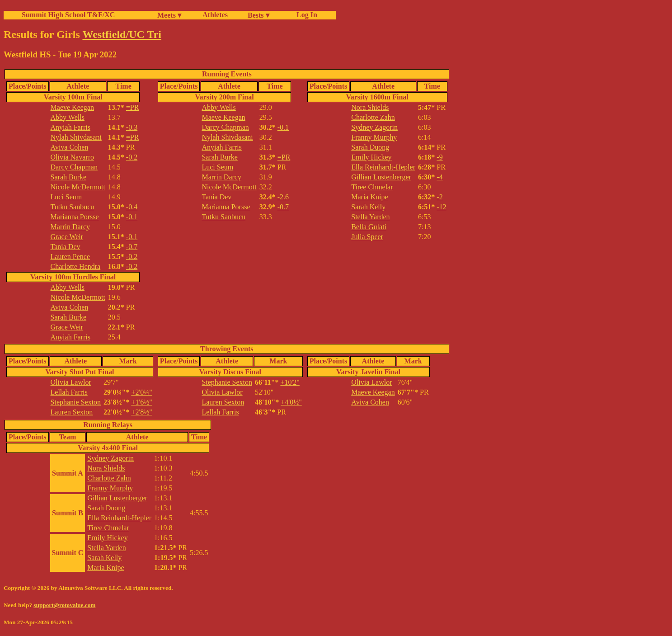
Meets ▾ (169, 15)
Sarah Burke (69, 177)
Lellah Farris (69, 392)
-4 (439, 177)
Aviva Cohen (70, 147)
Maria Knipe (369, 197)
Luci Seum (66, 197)
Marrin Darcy (70, 227)
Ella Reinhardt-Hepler (383, 167)
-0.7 (132, 247)
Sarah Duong (370, 147)
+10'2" (290, 382)
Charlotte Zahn (373, 117)
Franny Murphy (374, 137)
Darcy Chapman (74, 167)
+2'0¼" (141, 392)
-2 (439, 197)
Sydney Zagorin (374, 127)
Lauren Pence (70, 257)
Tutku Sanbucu (73, 207)
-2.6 (283, 197)
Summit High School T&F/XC (68, 15)
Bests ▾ (258, 15)
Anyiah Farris (70, 127)
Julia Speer (367, 237)
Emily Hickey (371, 157)
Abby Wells (68, 117)
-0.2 (132, 157)
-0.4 (132, 207)
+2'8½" (141, 412)
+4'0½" (291, 402)
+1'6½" (141, 402)
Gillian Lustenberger (381, 177)
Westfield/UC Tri (122, 34)
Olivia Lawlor (71, 382)
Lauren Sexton (72, 412)
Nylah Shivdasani (76, 137)
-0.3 (132, 127)
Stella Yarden (370, 217)
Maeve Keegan (72, 107)
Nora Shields (370, 107)
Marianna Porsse (75, 217)
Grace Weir (67, 237)
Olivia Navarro (72, 157)
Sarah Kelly (368, 207)
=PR (133, 107)
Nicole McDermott (78, 187)
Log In (305, 15)
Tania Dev (66, 247)
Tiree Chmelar (372, 187)
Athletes (215, 15)
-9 (439, 157)
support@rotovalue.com (64, 605)
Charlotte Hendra (76, 266)
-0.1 (132, 217)
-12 (441, 207)
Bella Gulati (369, 227)
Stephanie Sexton (76, 402)
